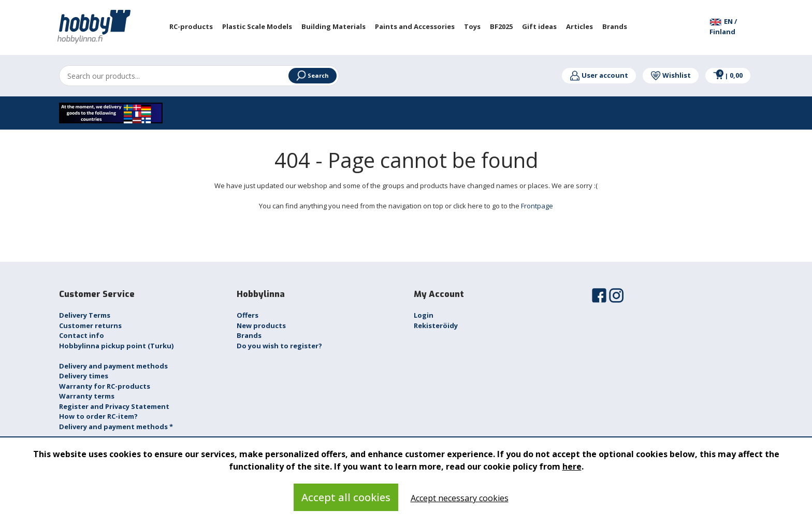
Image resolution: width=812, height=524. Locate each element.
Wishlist (671, 75)
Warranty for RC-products (105, 386)
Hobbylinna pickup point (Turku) (116, 346)
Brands (249, 335)
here (572, 466)
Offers (248, 315)
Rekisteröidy (436, 325)
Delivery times (84, 376)
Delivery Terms (85, 315)
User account (599, 75)
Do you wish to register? (279, 346)
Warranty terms (87, 396)
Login (424, 315)
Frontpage (537, 206)
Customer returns (90, 325)
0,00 (728, 75)
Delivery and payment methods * (116, 427)
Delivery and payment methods (113, 366)
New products (261, 325)
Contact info (82, 335)
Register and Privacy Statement (114, 406)
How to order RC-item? (98, 416)
